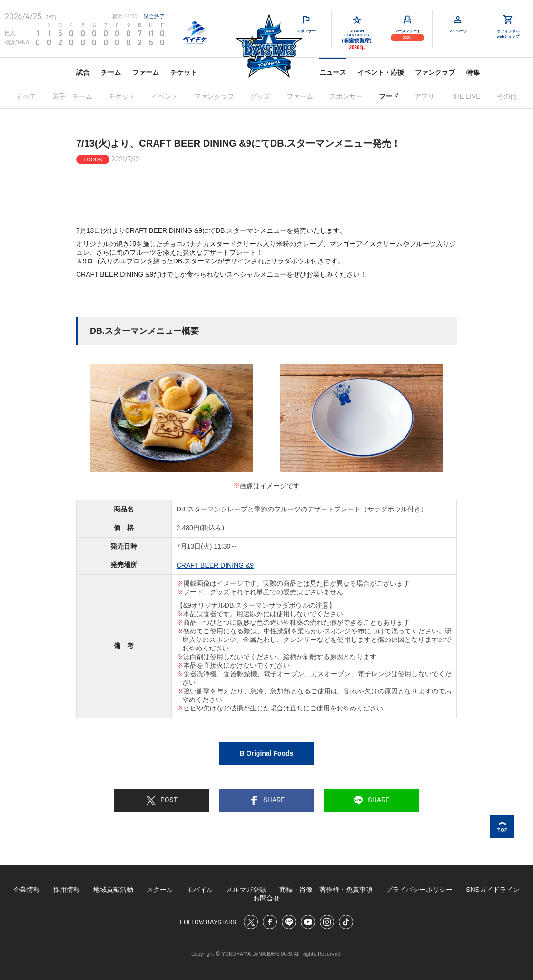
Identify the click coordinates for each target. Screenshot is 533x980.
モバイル (200, 890)
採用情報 (67, 890)
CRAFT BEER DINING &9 (215, 565)
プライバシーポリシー (419, 890)
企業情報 (27, 890)
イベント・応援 (381, 72)
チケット (184, 72)
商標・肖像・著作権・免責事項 (326, 890)
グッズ (260, 96)
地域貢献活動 (113, 890)
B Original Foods (267, 753)
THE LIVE (465, 96)
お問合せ (266, 898)
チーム (111, 72)
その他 (507, 96)
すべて (26, 96)
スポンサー (346, 96)
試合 (83, 72)
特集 (473, 72)
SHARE (267, 800)
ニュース (333, 72)
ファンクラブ (435, 72)
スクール (160, 890)
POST (162, 800)
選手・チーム (72, 96)
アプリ (424, 96)
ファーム (146, 72)
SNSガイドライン (493, 890)
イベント (165, 96)
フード (389, 96)
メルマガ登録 (246, 890)
